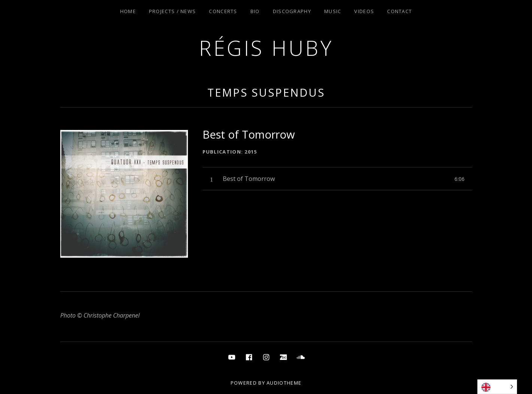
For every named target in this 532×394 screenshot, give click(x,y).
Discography (292, 11)
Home (128, 11)
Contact (399, 11)
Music (333, 11)
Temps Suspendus (266, 92)
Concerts (223, 11)
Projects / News (173, 11)
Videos (364, 11)
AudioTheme (284, 383)
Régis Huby (266, 48)
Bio (255, 11)
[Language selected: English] (497, 387)
